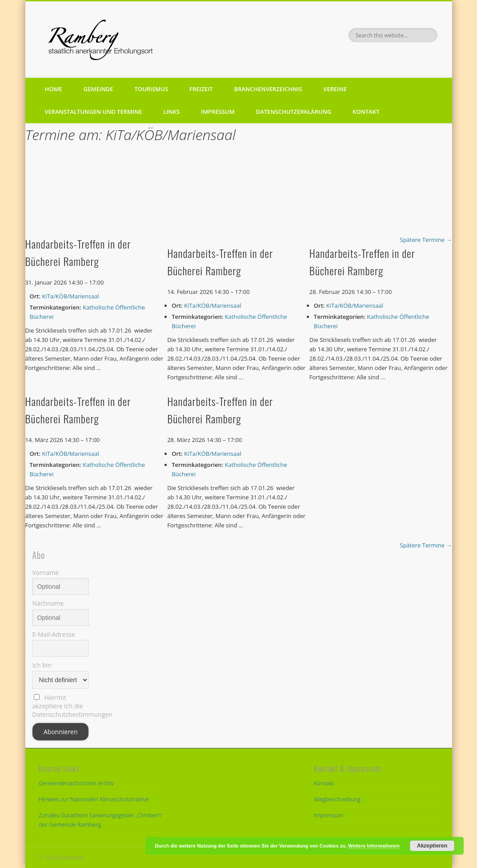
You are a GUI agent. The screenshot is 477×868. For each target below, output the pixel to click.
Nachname (48, 603)
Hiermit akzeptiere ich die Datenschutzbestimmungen (60, 706)
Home (54, 89)
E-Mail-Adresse (53, 634)
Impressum (218, 112)
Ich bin (42, 665)
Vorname (45, 573)
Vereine (335, 89)
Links (172, 112)
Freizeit (201, 89)
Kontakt (366, 112)
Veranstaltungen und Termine (94, 112)
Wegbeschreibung (337, 799)
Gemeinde (98, 89)
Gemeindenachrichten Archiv (76, 783)
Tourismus (151, 89)
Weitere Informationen (374, 846)
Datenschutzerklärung (294, 112)
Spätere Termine (426, 240)
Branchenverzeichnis (268, 89)
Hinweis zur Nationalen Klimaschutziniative (94, 799)
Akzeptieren (432, 846)
